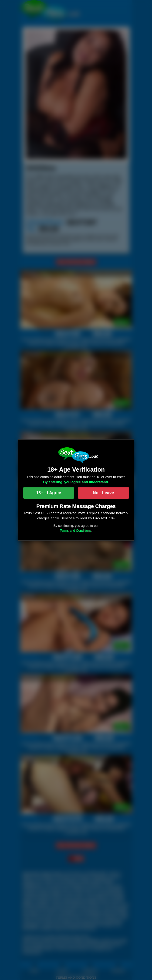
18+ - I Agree (49, 493)
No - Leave (103, 493)
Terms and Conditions (76, 531)
